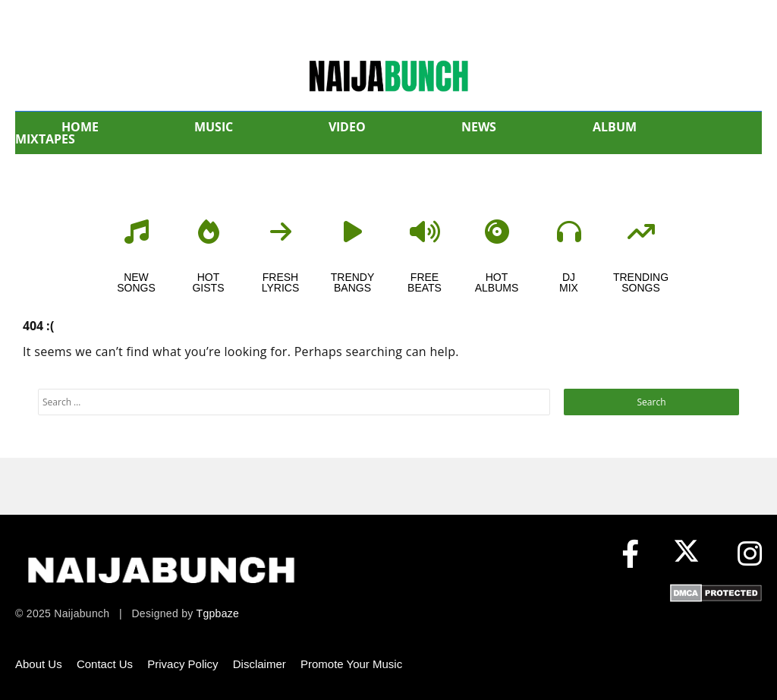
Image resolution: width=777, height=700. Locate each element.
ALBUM (615, 127)
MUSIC (214, 127)
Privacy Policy (182, 664)
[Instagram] (750, 555)
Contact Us (105, 664)
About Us (39, 664)
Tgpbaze (218, 613)
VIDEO (347, 127)
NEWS (479, 127)
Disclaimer (260, 664)
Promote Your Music (351, 664)
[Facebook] (630, 555)
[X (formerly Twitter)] (690, 555)
